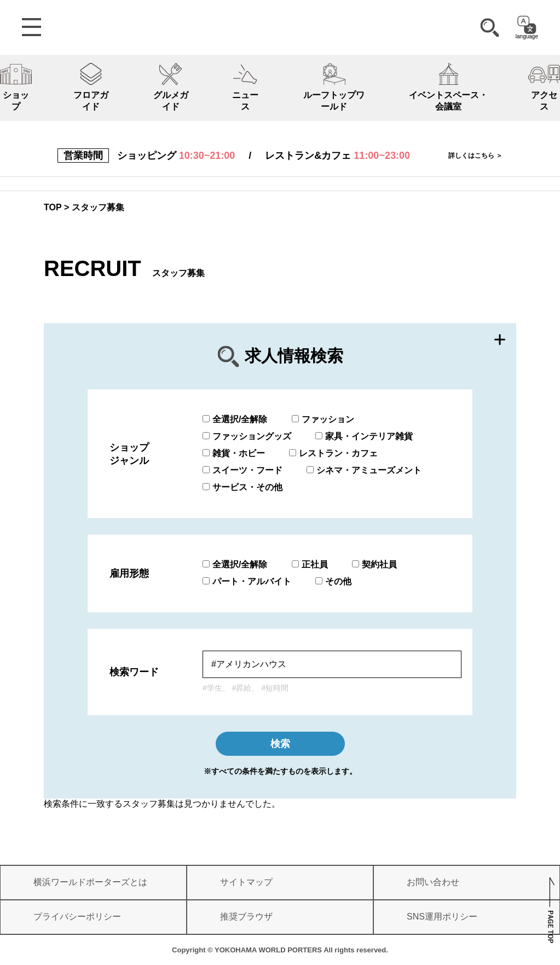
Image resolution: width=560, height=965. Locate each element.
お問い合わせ (433, 882)
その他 (333, 581)
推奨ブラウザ (246, 917)
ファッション (323, 419)
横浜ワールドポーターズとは (90, 882)
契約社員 (374, 564)
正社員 (310, 564)
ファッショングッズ (247, 436)
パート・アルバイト (247, 581)
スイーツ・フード (243, 470)
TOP (53, 207)
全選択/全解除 (235, 419)
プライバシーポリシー (77, 917)
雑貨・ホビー (234, 453)
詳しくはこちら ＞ (475, 156)
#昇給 (242, 688)
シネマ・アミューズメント (364, 470)
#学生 (212, 688)
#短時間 (275, 688)
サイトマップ (246, 882)
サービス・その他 (243, 487)
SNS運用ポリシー (442, 917)
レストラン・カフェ (333, 453)
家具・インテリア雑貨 (364, 436)
